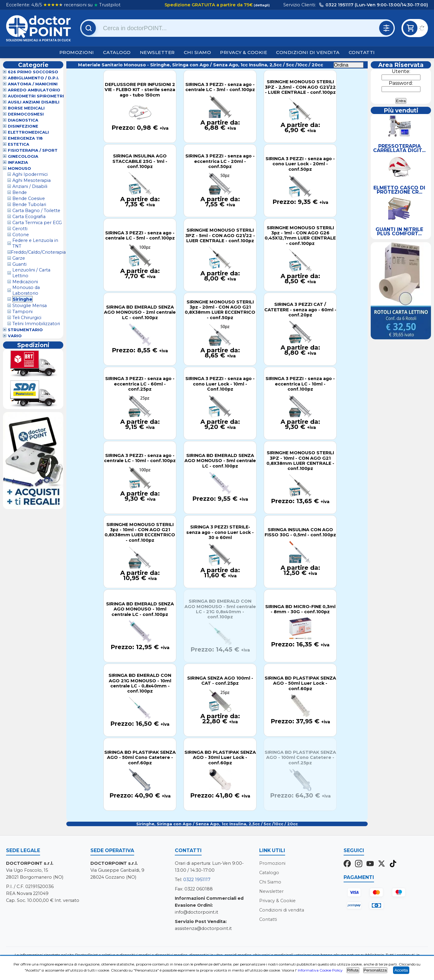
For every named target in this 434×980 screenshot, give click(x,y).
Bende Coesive (29, 198)
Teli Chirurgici (27, 318)
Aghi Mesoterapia (31, 180)
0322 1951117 (197, 880)
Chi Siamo (198, 52)
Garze (19, 258)
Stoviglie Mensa (30, 306)
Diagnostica (23, 120)
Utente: (401, 71)
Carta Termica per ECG (37, 223)
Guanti (19, 264)
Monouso (19, 168)
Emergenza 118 (25, 138)
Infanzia (18, 162)
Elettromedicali (28, 132)
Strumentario (25, 330)
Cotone (21, 235)
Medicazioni (25, 282)
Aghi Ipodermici (30, 174)
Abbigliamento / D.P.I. (33, 78)
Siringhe (22, 299)
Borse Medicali (26, 108)
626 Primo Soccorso (33, 72)
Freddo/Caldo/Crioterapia (38, 252)
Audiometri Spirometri (36, 96)
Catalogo (117, 52)
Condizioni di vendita (308, 52)
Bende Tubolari (29, 205)
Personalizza (375, 970)
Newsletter (157, 52)
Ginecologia (23, 156)
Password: (401, 83)
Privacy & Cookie (244, 52)
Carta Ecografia (29, 217)
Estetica (19, 144)
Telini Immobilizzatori (36, 324)
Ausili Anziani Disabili (34, 102)
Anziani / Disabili (30, 186)
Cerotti (20, 229)
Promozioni (77, 52)
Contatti (362, 52)
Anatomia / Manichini (33, 84)
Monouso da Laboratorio (26, 290)
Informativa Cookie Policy (320, 970)
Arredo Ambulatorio (34, 90)
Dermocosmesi (26, 114)
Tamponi (22, 312)
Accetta (401, 970)
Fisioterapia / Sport (33, 150)
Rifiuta (353, 970)
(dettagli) (261, 5)
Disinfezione (23, 126)
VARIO (15, 336)
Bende (20, 192)
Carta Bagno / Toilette (36, 211)
